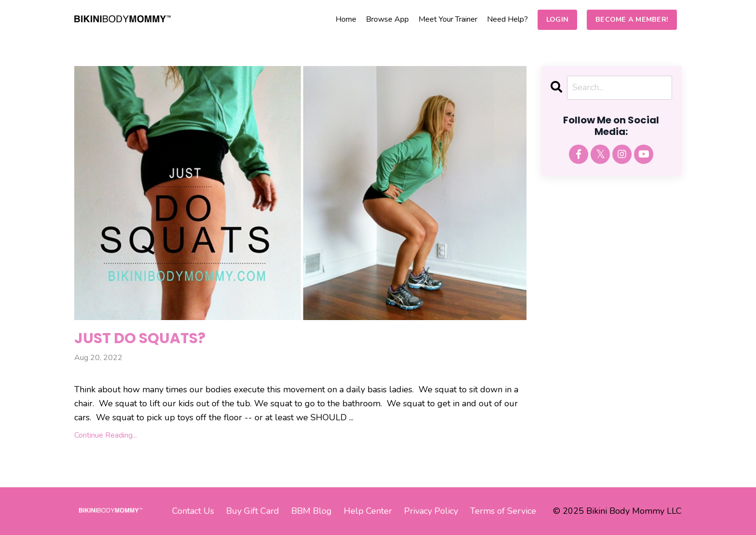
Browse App (387, 19)
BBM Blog (311, 511)
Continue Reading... (106, 435)
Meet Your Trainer (448, 19)
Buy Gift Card (253, 511)
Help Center (368, 511)
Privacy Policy (431, 511)
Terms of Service (503, 511)
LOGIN (557, 19)
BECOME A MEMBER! (632, 19)
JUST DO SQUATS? (140, 338)
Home (346, 19)
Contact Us (193, 511)
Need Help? (507, 19)
